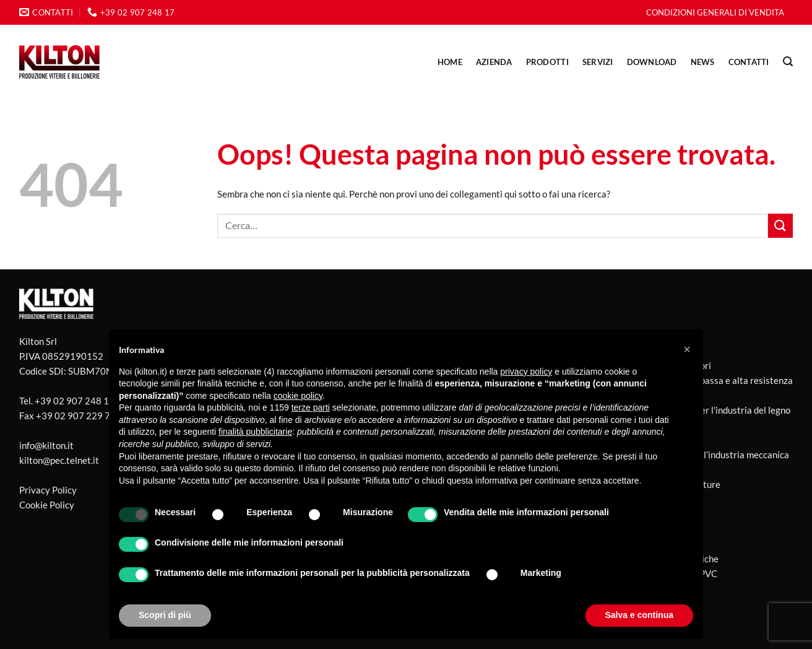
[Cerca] (788, 62)
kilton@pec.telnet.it (59, 460)
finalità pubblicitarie (255, 432)
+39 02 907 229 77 (76, 416)
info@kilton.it (46, 445)
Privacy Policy (48, 490)
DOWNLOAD (652, 62)
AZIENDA (494, 62)
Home (450, 62)
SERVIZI (598, 62)
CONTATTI (749, 62)
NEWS (703, 62)
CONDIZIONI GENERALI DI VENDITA (715, 12)
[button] (687, 349)
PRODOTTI (547, 62)
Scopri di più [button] (165, 615)
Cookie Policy (47, 505)
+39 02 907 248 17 (75, 401)
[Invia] (780, 226)
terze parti (311, 407)
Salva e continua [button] (639, 615)
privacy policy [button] (526, 372)
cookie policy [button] (298, 396)
